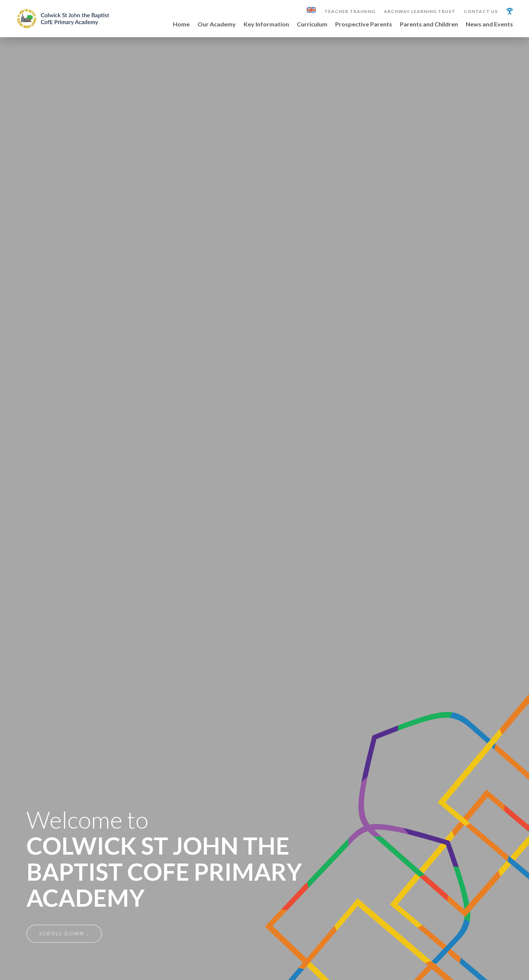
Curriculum (312, 24)
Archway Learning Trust (420, 12)
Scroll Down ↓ (64, 933)
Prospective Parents (364, 24)
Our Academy (217, 24)
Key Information (266, 24)
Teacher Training (350, 12)
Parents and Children (429, 24)
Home (181, 24)
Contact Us (481, 12)
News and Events (489, 24)
